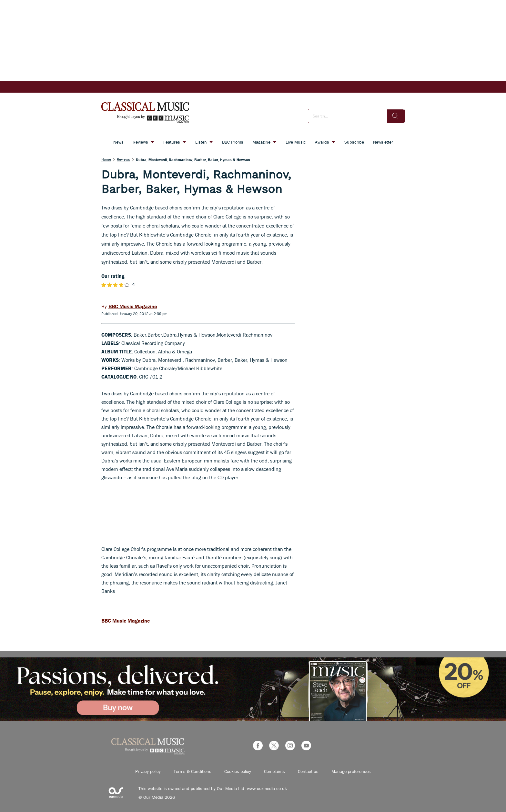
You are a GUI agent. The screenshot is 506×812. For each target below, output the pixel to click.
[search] (396, 116)
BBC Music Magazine (126, 621)
